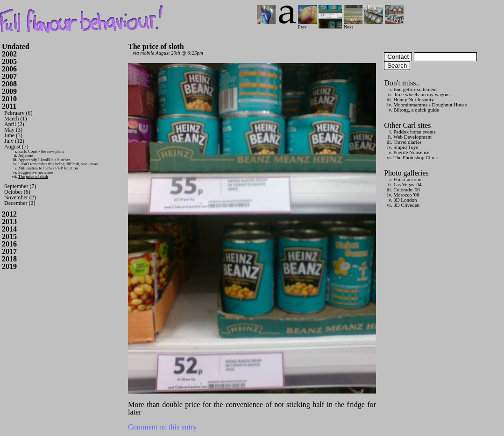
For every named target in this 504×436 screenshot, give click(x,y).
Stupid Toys (406, 147)
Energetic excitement (415, 89)
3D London (405, 200)
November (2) (20, 197)
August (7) (16, 147)
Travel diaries (407, 142)
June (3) (13, 135)
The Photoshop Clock (415, 157)
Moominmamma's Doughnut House (430, 105)
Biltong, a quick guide (416, 110)
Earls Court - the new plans (41, 151)
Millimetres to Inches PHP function (48, 168)
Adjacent (26, 155)
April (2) (14, 124)
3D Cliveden (406, 205)
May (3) (13, 130)
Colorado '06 (407, 190)
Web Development (412, 137)
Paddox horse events (414, 132)
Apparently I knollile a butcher (44, 160)
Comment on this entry (162, 427)
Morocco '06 (406, 195)
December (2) (20, 203)
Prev (307, 25)
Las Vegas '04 (407, 184)
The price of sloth (33, 176)
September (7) (20, 186)
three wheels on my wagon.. (422, 94)
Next (353, 25)
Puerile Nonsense (411, 152)
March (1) (15, 119)
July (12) (14, 141)
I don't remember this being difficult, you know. (58, 164)
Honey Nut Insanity (414, 99)
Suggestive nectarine (36, 172)
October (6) (17, 192)
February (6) (18, 113)
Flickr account (408, 179)
